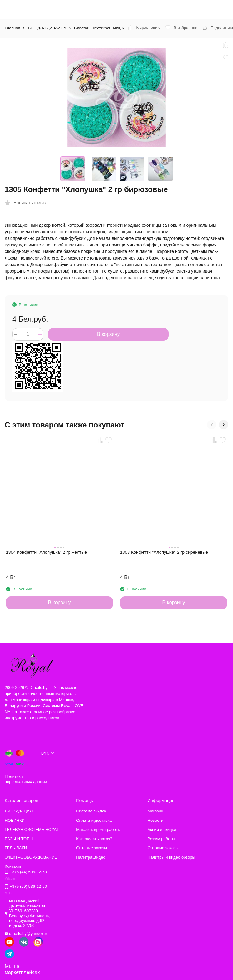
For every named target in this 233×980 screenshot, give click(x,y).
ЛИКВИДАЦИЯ (19, 811)
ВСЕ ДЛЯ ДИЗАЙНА (47, 28)
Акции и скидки (162, 829)
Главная (12, 28)
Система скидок (91, 811)
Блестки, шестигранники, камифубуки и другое (118, 28)
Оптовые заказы (91, 848)
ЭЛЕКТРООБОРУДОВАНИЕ (31, 857)
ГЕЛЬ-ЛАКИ (16, 848)
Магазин (155, 811)
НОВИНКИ (15, 820)
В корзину (108, 334)
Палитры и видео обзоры (171, 857)
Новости (155, 820)
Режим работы (161, 839)
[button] (212, 425)
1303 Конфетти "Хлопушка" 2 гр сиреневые (164, 552)
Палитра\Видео (91, 857)
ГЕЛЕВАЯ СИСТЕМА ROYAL (32, 829)
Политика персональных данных (26, 779)
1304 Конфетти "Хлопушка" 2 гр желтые (46, 552)
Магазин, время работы (98, 829)
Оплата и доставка (94, 820)
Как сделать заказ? (94, 839)
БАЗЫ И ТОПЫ (19, 839)
